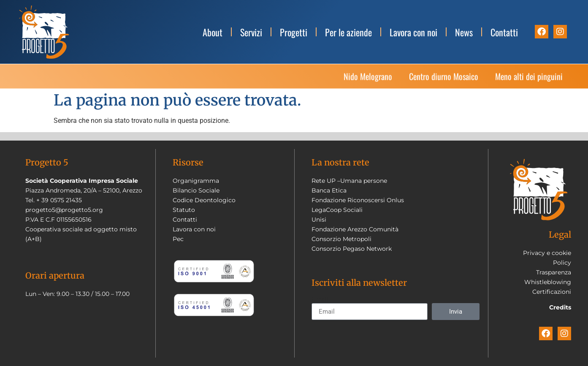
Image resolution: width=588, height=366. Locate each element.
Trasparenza (554, 272)
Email (320, 300)
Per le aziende (348, 32)
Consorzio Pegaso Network (352, 249)
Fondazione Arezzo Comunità (355, 229)
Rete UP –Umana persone (349, 181)
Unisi (319, 220)
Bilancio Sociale (196, 190)
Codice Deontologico (204, 200)
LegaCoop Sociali (337, 210)
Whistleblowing (548, 282)
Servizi (251, 32)
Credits (560, 307)
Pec (178, 239)
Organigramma (196, 181)
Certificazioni (552, 292)
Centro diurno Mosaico (444, 83)
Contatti (504, 32)
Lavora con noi (413, 32)
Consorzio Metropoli (341, 239)
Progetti (294, 32)
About (213, 32)
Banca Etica (329, 190)
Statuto (184, 210)
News (464, 32)
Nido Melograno (368, 83)
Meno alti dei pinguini (529, 83)
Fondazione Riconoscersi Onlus (358, 200)
